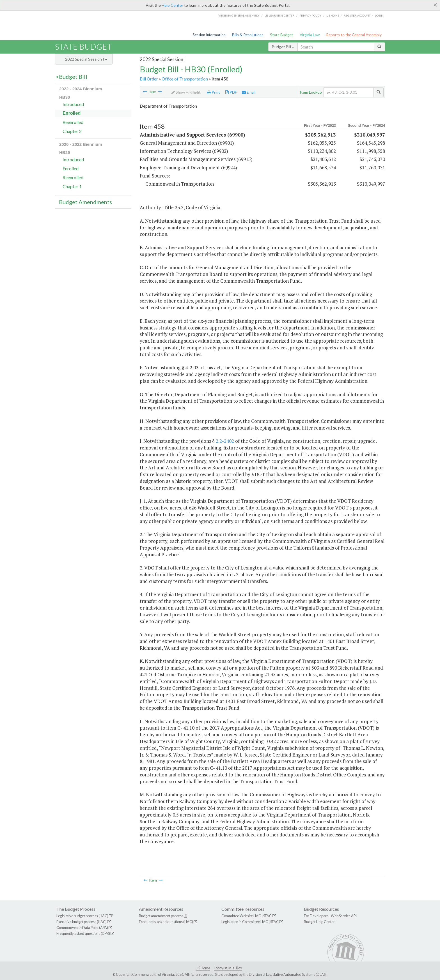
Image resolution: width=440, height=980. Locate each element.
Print (214, 92)
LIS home (333, 15)
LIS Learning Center (279, 15)
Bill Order (149, 79)
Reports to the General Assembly (354, 35)
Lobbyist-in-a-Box (228, 968)
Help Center (172, 5)
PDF (231, 92)
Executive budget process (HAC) (82, 922)
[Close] (435, 5)
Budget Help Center (319, 922)
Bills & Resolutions (248, 35)
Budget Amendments (85, 202)
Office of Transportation (185, 79)
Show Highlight (186, 92)
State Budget (281, 35)
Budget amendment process (161, 916)
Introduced (73, 104)
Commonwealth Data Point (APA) (82, 928)
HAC (257, 916)
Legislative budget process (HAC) (82, 916)
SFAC (267, 916)
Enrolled (72, 113)
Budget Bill (283, 47)
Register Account (357, 15)
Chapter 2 (72, 131)
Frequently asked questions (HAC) (166, 922)
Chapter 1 (72, 186)
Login (379, 15)
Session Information (209, 35)
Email (249, 92)
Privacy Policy (310, 15)
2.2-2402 (225, 441)
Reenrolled (73, 122)
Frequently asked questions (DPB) (83, 933)
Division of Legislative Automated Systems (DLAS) (288, 974)
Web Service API (344, 916)
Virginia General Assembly (239, 15)
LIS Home (203, 968)
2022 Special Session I (86, 59)
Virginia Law (310, 35)
